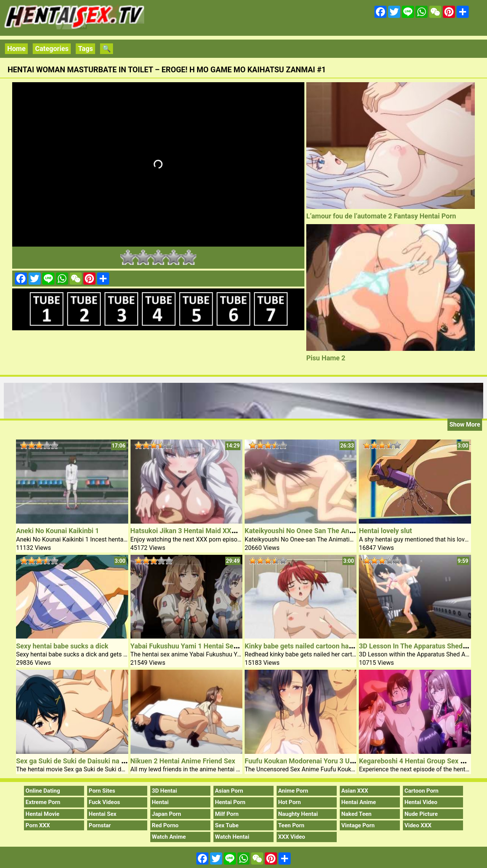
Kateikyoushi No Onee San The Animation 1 (311, 531)
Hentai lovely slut (385, 531)
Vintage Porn (358, 825)
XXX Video (292, 837)
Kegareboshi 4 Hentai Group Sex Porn (417, 761)
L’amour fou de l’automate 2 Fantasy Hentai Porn (381, 216)
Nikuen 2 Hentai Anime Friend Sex (183, 761)
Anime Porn (293, 791)
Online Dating (43, 791)
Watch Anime (169, 837)
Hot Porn (290, 802)
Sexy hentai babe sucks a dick (62, 646)
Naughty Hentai (298, 814)
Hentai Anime (359, 802)
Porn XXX (38, 825)
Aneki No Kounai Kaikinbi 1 (57, 531)
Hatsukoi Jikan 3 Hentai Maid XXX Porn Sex (198, 531)
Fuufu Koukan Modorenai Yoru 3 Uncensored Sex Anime (331, 761)
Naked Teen (356, 814)
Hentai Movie (42, 814)
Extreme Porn (43, 802)
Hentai (160, 802)
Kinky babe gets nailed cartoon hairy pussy (310, 646)
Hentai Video (421, 802)
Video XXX (418, 825)
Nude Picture (421, 814)
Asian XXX (355, 791)
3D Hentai (164, 791)
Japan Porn (166, 814)
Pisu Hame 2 (326, 358)
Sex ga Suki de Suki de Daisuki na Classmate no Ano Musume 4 (114, 761)
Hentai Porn (230, 802)
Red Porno (165, 825)
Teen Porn (291, 825)
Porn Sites (102, 791)
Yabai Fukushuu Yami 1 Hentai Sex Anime (194, 646)
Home (16, 49)
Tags (85, 49)
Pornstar (100, 825)
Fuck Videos (104, 802)
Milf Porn (227, 814)
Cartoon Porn (422, 791)
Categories (52, 49)
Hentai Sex (103, 814)
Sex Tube (227, 825)
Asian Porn (229, 791)
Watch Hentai (232, 837)
